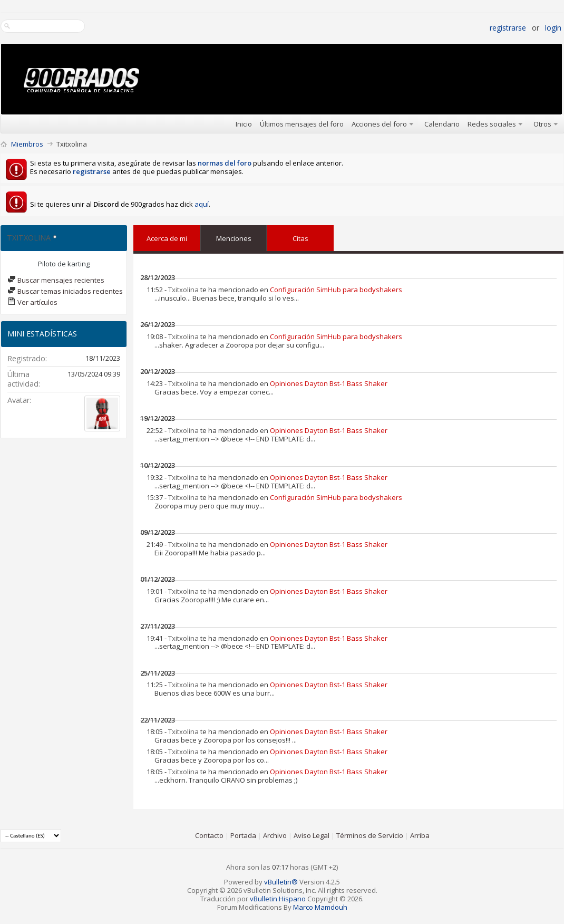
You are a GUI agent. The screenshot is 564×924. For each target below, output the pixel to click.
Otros (542, 124)
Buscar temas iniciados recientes (65, 291)
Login (553, 28)
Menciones (234, 236)
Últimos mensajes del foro (302, 124)
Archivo (275, 835)
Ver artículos (32, 302)
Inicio (244, 124)
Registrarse (508, 28)
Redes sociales (492, 124)
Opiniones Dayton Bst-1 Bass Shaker (329, 383)
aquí (202, 204)
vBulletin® (281, 882)
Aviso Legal (312, 835)
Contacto (209, 835)
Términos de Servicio (370, 835)
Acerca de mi (167, 238)
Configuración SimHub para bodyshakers (336, 290)
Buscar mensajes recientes (56, 280)
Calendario (442, 124)
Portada (243, 835)
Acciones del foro (379, 124)
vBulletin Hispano (278, 899)
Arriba (420, 835)
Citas (300, 236)
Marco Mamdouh (320, 907)
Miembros (27, 144)
